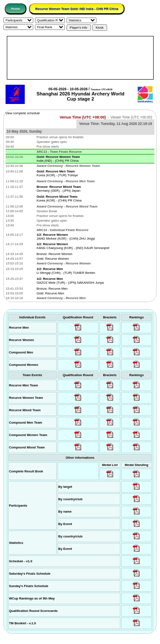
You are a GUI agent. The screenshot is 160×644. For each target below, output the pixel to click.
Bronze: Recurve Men (52, 289)
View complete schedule (23, 113)
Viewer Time (131, 117)
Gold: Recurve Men (51, 293)
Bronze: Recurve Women (55, 254)
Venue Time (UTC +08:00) (83, 117)
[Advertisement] (80, 58)
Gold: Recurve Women (53, 259)
